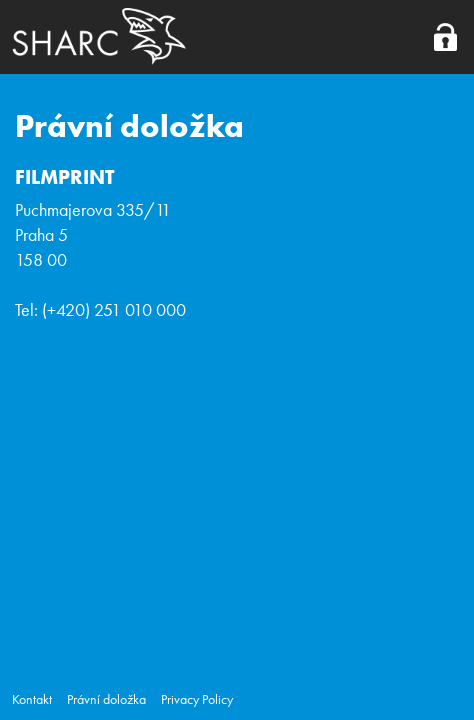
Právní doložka (106, 699)
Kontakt (32, 699)
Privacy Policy (197, 699)
